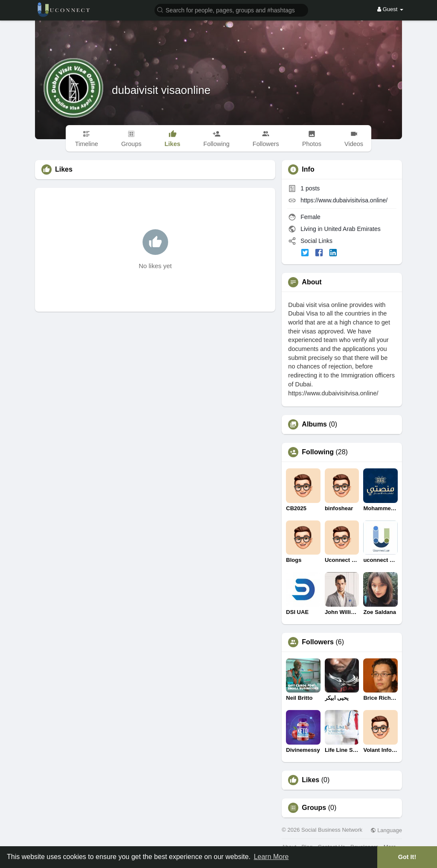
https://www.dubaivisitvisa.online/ (344, 200)
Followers (318, 642)
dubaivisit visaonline (161, 90)
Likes (310, 780)
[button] (231, 10)
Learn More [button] (271, 857)
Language (386, 830)
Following (318, 452)
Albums (314, 424)
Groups (314, 808)
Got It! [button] (407, 857)
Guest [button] (390, 9)
